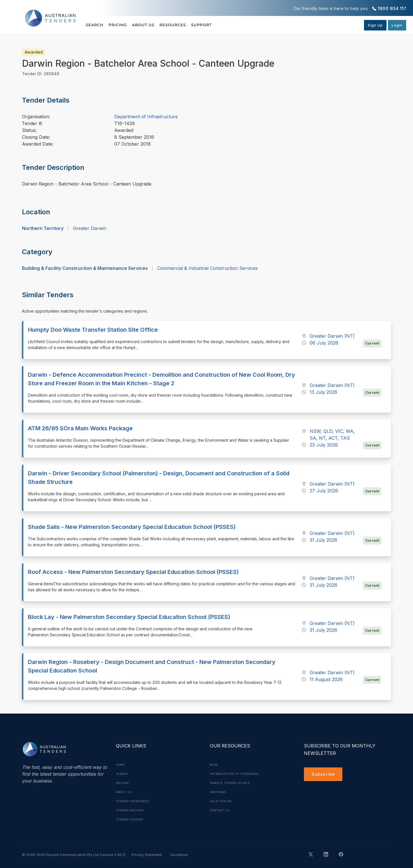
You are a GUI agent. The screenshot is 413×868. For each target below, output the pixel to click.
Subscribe (324, 775)
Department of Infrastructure (146, 117)
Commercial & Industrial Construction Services (207, 268)
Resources (193, 25)
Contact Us (221, 810)
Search (95, 25)
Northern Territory (43, 228)
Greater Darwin (90, 228)
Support (228, 25)
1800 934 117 (392, 8)
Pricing (124, 25)
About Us (157, 25)
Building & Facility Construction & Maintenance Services (85, 268)
